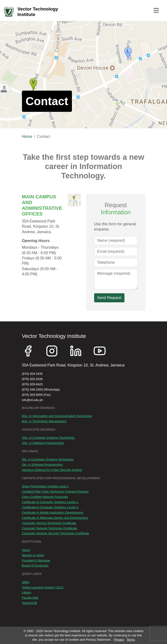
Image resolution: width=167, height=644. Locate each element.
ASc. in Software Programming (43, 443)
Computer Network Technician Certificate (50, 528)
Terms (131, 640)
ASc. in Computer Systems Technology (48, 438)
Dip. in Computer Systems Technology (48, 459)
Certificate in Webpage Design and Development (55, 518)
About (26, 550)
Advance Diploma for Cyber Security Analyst (52, 470)
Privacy (119, 640)
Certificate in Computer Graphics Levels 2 (50, 507)
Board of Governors (35, 565)
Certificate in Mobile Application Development (53, 513)
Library (27, 592)
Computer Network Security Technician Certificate (56, 533)
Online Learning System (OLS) (43, 587)
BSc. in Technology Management (44, 421)
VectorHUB (30, 603)
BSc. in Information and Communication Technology (57, 416)
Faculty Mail (30, 598)
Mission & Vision (33, 555)
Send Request (109, 298)
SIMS (26, 582)
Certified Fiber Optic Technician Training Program (55, 492)
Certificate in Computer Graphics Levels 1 (50, 502)
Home (27, 137)
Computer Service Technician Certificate (49, 523)
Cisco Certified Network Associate (45, 497)
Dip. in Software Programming (42, 465)
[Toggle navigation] (156, 10)
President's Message (36, 560)
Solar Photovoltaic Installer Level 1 (45, 486)
